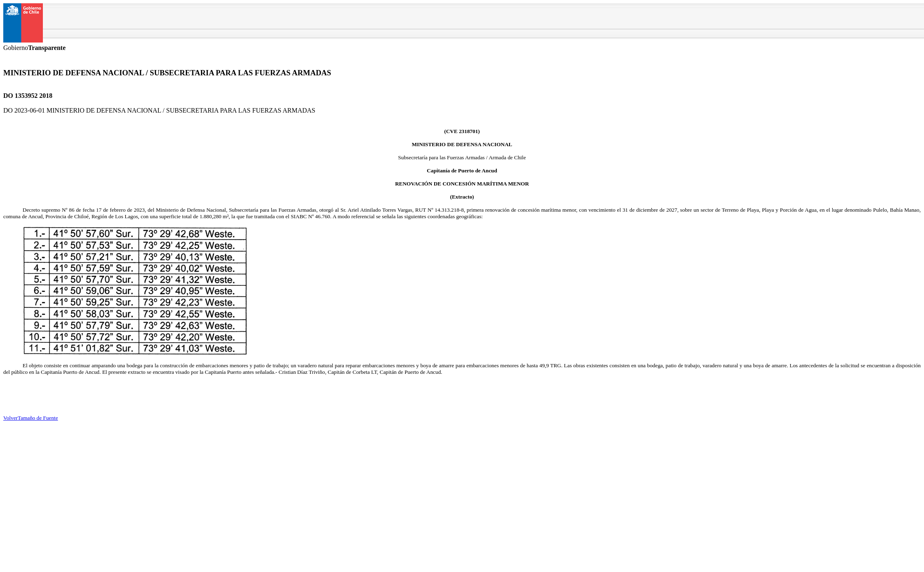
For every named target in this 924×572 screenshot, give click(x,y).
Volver (10, 418)
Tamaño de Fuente (38, 418)
